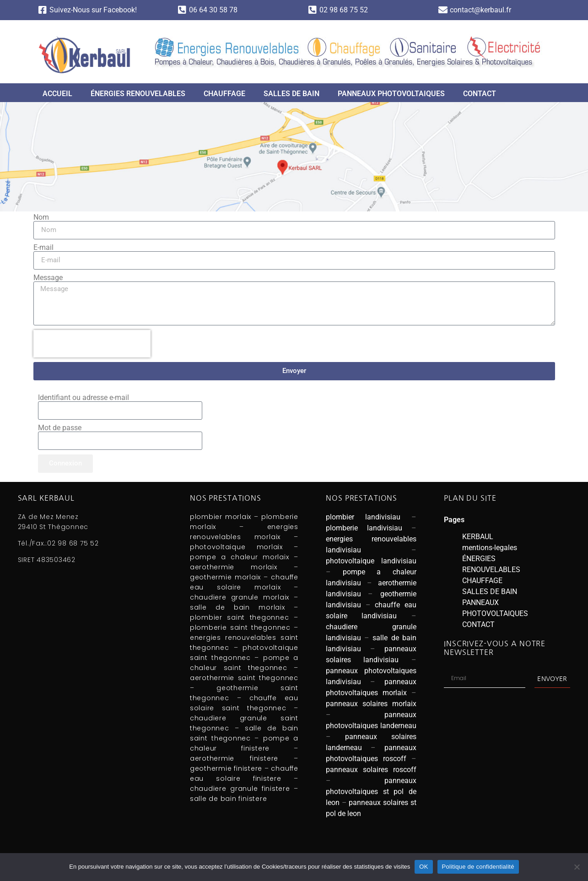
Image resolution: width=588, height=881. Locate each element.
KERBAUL (478, 537)
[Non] (577, 867)
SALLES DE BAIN (291, 94)
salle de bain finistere (228, 799)
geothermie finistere (226, 768)
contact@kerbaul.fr (480, 10)
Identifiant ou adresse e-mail (84, 398)
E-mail (43, 248)
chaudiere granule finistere (240, 789)
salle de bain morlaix (237, 607)
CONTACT (480, 94)
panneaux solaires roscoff (371, 770)
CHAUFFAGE (224, 94)
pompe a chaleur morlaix (240, 557)
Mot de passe (60, 428)
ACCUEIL (57, 94)
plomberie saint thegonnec (240, 627)
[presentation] (92, 344)
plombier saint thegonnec (240, 617)
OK (423, 867)
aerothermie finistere (234, 758)
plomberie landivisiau (364, 528)
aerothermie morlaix (234, 567)
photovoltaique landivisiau (371, 561)
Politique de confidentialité (478, 867)
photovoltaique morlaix (236, 547)
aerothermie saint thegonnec (244, 678)
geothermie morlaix (225, 577)
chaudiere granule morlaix (240, 597)
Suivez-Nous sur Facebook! (93, 10)
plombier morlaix (221, 517)
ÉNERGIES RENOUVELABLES (138, 94)
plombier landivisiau (363, 517)
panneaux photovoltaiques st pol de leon (371, 792)
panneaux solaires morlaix (371, 704)
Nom (41, 217)
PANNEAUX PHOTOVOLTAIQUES (391, 94)
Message (48, 278)
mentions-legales (490, 548)
